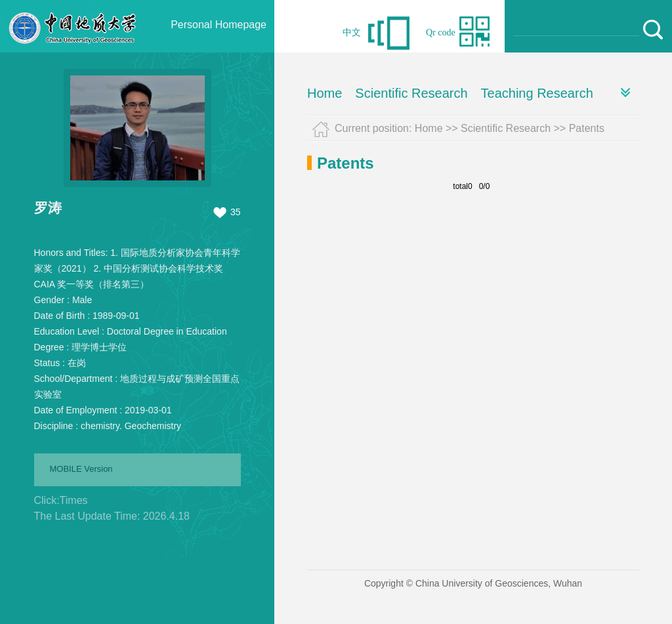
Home (325, 93)
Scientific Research (411, 93)
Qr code (441, 32)
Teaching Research (537, 93)
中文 (352, 32)
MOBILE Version (81, 469)
